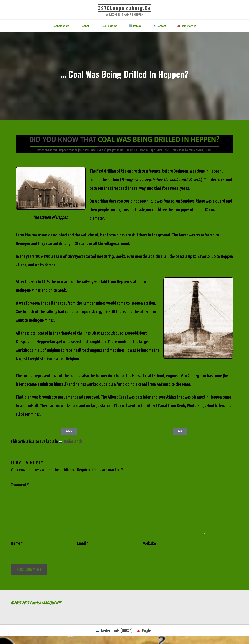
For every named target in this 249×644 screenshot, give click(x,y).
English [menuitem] (148, 633)
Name (17, 545)
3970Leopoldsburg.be (124, 8)
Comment (20, 485)
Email (82, 545)
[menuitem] (71, 441)
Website (149, 545)
